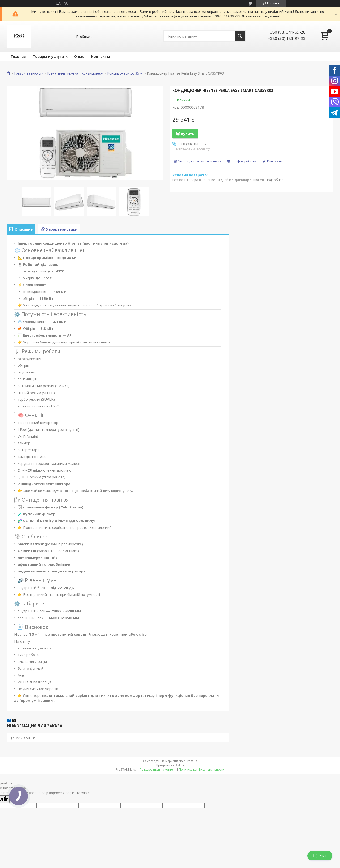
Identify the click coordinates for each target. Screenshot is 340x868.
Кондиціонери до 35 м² (125, 73)
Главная (18, 56)
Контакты (100, 56)
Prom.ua (191, 761)
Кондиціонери (93, 73)
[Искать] (240, 36)
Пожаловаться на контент (158, 769)
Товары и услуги (48, 56)
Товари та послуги (29, 73)
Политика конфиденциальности (202, 769)
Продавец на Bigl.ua (170, 765)
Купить (188, 134)
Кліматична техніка (63, 73)
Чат (320, 856)
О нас (79, 56)
